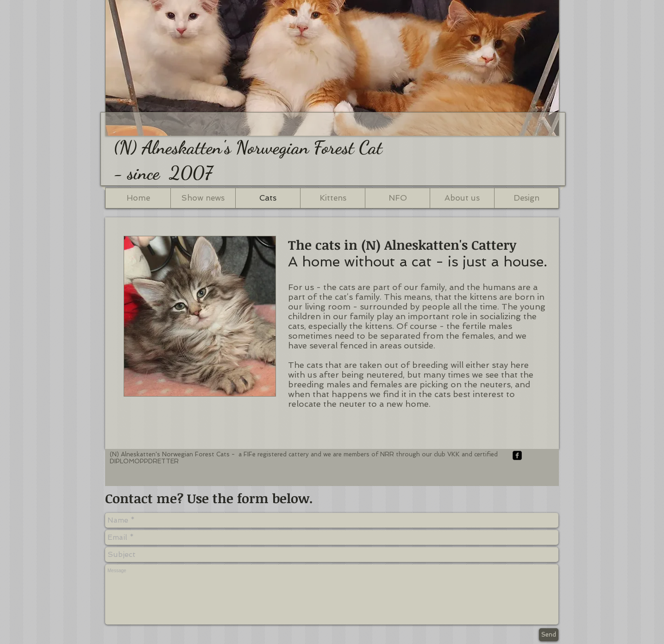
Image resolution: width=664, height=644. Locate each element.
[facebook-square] (517, 455)
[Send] (549, 635)
